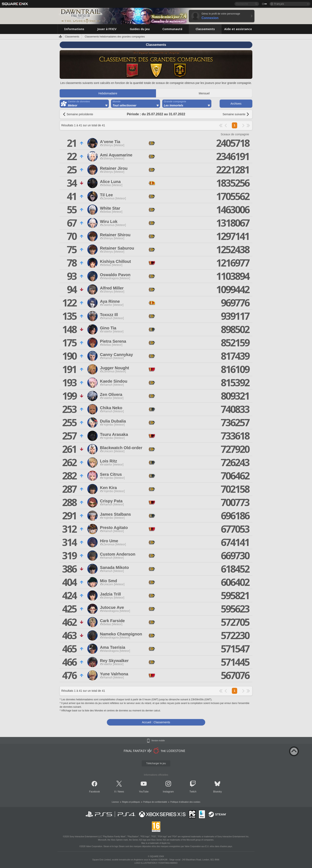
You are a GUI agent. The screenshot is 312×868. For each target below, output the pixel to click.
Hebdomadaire (108, 93)
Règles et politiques (131, 802)
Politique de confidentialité (155, 802)
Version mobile (158, 741)
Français (279, 4)
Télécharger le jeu (156, 763)
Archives (236, 104)
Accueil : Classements (156, 722)
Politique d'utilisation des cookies (185, 802)
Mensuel (204, 93)
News (121, 792)
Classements (72, 37)
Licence (115, 802)
